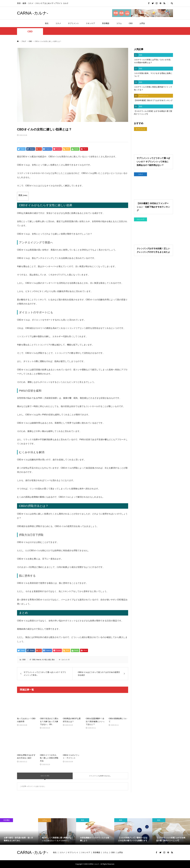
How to (39, 660)
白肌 (49, 660)
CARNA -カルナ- (33, 13)
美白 (53, 660)
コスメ (58, 23)
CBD (131, 23)
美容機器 (106, 23)
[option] (19, 831)
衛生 (47, 23)
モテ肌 (44, 660)
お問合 (142, 23)
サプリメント (73, 23)
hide (25, 195)
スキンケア (90, 23)
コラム (119, 23)
